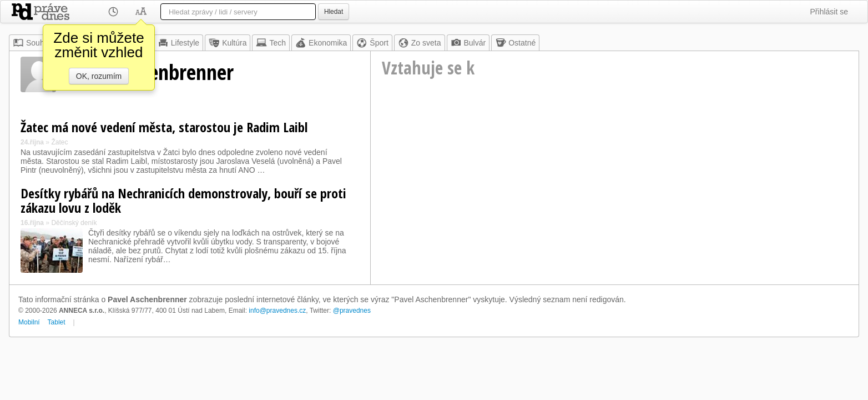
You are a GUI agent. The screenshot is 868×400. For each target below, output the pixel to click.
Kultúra (228, 43)
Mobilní (29, 322)
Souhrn (32, 43)
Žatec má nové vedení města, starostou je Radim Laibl (164, 127)
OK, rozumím (99, 76)
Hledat (334, 12)
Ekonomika (321, 43)
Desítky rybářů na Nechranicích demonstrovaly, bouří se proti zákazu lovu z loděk (183, 200)
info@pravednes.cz (277, 311)
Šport (372, 43)
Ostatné (515, 43)
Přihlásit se (829, 12)
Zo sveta (420, 43)
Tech (271, 43)
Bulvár (468, 43)
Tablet (57, 322)
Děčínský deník (74, 223)
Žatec (59, 142)
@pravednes (352, 311)
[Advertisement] (615, 192)
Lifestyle (178, 43)
